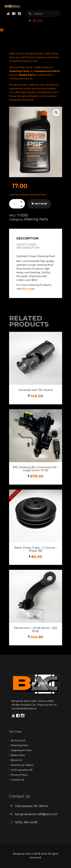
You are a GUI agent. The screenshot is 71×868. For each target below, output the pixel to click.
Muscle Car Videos (22, 765)
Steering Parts (19, 71)
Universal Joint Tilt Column (36, 390)
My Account (18, 740)
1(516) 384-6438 (26, 822)
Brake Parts (27, 75)
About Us (16, 760)
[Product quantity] (17, 204)
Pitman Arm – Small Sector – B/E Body (36, 629)
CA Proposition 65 (21, 770)
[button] (56, 113)
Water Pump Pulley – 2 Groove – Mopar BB (35, 549)
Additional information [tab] (28, 246)
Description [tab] (27, 239)
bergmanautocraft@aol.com (36, 814)
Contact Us (17, 780)
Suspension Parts (47, 71)
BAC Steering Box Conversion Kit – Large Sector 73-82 (36, 469)
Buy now (41, 204)
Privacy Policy (19, 775)
